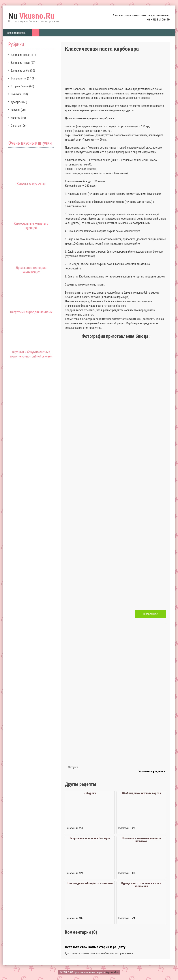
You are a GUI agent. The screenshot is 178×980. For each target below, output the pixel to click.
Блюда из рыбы (20, 71)
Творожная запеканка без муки (90, 838)
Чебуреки (90, 793)
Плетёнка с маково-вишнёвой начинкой (141, 840)
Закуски (15, 110)
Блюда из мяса (20, 55)
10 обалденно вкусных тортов (141, 793)
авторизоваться (124, 953)
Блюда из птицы (20, 63)
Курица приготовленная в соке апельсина (141, 885)
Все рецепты (19, 78)
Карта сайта (112, 972)
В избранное (151, 614)
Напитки (16, 118)
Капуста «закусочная (31, 183)
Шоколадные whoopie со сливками (90, 883)
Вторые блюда (20, 86)
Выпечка (16, 94)
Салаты (15, 126)
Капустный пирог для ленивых (31, 312)
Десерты (16, 102)
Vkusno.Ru (31, 16)
